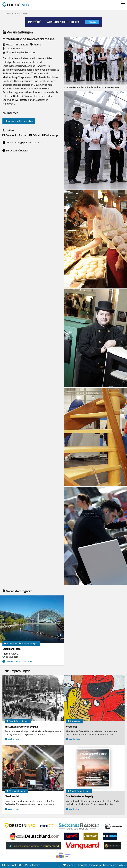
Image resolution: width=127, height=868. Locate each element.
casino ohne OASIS (82, 846)
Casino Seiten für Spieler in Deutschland (113, 826)
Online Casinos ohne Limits (112, 846)
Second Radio (79, 826)
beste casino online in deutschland (33, 846)
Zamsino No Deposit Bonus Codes (71, 836)
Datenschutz (110, 865)
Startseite (16, 5)
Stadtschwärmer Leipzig (79, 796)
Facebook (11, 135)
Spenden (71, 865)
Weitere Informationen (19, 661)
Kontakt (83, 865)
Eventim (47, 826)
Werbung (71, 726)
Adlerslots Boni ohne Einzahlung (91, 836)
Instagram (34, 865)
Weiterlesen (14, 739)
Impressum (95, 865)
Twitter (23, 135)
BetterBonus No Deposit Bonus (110, 836)
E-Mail (36, 135)
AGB (122, 865)
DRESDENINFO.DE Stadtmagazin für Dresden (20, 825)
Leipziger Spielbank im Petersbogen (35, 836)
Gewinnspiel (12, 796)
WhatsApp (52, 135)
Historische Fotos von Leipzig (21, 726)
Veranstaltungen (21, 13)
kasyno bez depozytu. (64, 856)
